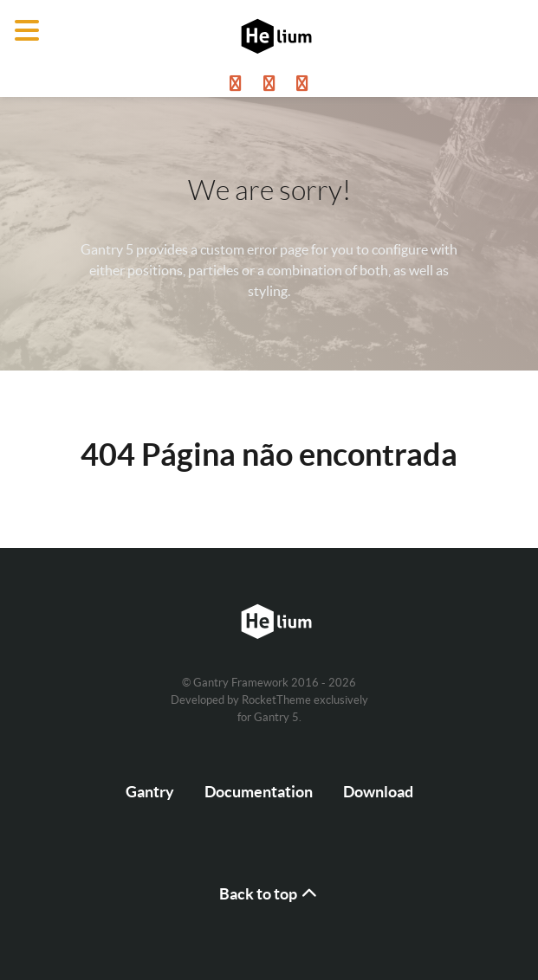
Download (378, 792)
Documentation (259, 792)
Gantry (150, 792)
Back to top (269, 894)
